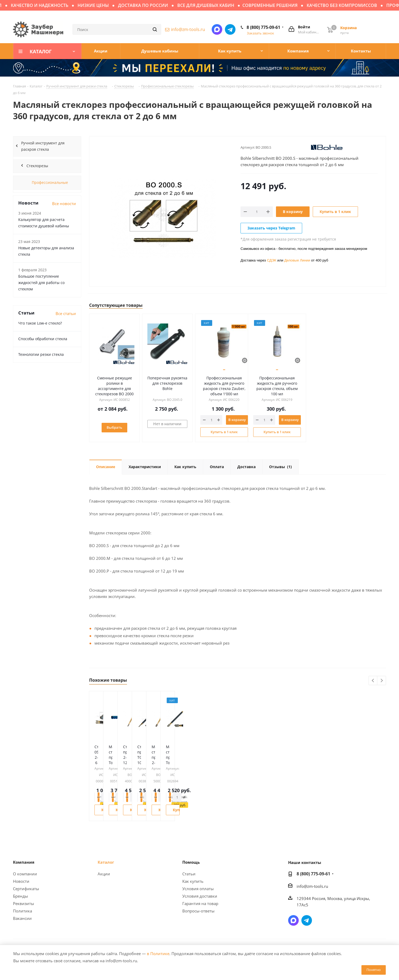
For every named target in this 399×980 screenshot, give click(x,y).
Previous (373, 681)
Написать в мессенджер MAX (217, 29)
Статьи (189, 874)
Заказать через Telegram (271, 228)
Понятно (374, 970)
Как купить (193, 881)
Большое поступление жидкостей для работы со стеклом (41, 283)
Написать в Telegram (230, 29)
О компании (25, 874)
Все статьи (66, 313)
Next (382, 681)
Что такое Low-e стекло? (40, 323)
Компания (24, 862)
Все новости (64, 203)
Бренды (21, 896)
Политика (22, 911)
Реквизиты (24, 903)
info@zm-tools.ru (188, 29)
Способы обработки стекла (43, 339)
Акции (104, 874)
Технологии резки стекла (41, 354)
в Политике (158, 954)
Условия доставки (200, 896)
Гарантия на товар (200, 903)
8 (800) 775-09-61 (263, 27)
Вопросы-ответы (198, 911)
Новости (21, 881)
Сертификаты (26, 889)
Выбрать (118, 427)
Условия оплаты (198, 889)
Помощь (191, 862)
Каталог (106, 862)
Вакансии (22, 918)
